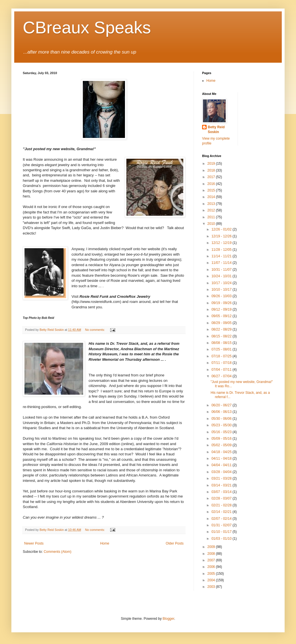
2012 (212, 210)
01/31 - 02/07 (222, 525)
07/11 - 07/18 (222, 363)
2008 (212, 554)
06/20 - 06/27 (222, 405)
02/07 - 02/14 (222, 519)
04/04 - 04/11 (222, 465)
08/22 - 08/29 (222, 329)
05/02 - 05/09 (222, 445)
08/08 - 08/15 (222, 343)
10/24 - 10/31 (222, 276)
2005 (212, 574)
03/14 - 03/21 (222, 485)
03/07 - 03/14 (222, 492)
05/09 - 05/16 (222, 439)
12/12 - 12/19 (222, 243)
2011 (212, 217)
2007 (212, 560)
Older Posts (175, 543)
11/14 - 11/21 (222, 256)
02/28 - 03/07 (222, 498)
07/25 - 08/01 (222, 349)
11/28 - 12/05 (222, 250)
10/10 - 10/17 (222, 290)
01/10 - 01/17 (222, 532)
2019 (212, 164)
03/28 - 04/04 (222, 472)
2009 (212, 547)
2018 (212, 170)
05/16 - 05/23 (222, 432)
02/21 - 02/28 (222, 505)
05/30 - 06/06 (222, 419)
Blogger (168, 619)
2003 (212, 587)
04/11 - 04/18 (222, 458)
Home (105, 543)
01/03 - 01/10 (222, 539)
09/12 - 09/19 (222, 309)
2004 (212, 580)
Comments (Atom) (57, 552)
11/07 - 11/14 (222, 263)
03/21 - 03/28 (222, 478)
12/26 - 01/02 (222, 229)
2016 (212, 184)
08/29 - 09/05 (222, 323)
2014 (212, 197)
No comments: (95, 330)
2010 (212, 224)
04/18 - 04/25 (222, 452)
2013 (212, 204)
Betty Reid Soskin (216, 130)
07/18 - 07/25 (222, 356)
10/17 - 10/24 (222, 283)
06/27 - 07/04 (222, 376)
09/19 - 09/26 (222, 303)
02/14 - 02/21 (222, 512)
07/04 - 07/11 (222, 370)
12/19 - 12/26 (222, 236)
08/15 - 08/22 (222, 336)
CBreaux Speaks (87, 27)
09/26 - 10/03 (222, 296)
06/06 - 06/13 (222, 412)
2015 (212, 190)
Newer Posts (34, 543)
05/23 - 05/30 (222, 425)
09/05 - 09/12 (222, 316)
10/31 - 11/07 (222, 270)
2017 (212, 177)
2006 (212, 567)
